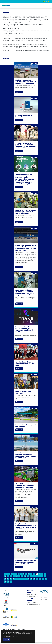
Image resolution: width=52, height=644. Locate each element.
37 (17, 581)
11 (29, 575)
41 (28, 581)
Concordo (7, 640)
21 (14, 578)
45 (40, 581)
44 (37, 581)
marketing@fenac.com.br (10, 26)
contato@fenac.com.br (33, 598)
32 (45, 578)
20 (11, 578)
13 (34, 575)
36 (14, 581)
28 (34, 578)
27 (31, 578)
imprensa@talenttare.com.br (10, 32)
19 (8, 578)
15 (40, 575)
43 (34, 581)
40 (25, 581)
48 (5, 583)
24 (22, 578)
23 (19, 578)
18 (5, 578)
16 (42, 575)
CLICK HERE (28, 40)
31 (42, 578)
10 (26, 575)
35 (11, 581)
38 (19, 581)
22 (16, 578)
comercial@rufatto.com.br (34, 606)
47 (46, 581)
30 (40, 578)
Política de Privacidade (9, 635)
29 (37, 578)
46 (43, 581)
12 (31, 575)
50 (11, 583)
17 (45, 575)
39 (22, 581)
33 (5, 581)
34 (8, 581)
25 (25, 578)
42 (31, 581)
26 (28, 578)
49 (8, 583)
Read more (19, 94)
